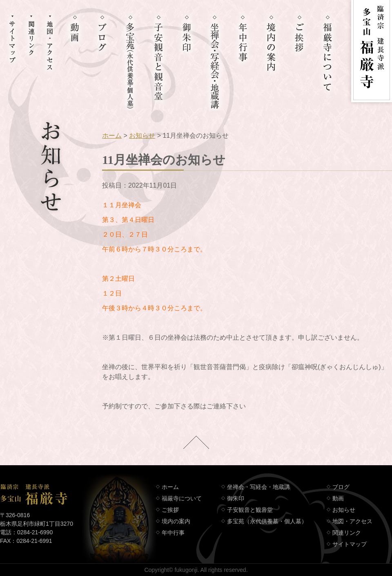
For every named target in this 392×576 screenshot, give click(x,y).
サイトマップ (350, 544)
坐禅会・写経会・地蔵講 (258, 487)
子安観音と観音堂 (250, 510)
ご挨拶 (170, 510)
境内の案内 (176, 521)
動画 (338, 498)
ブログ (341, 487)
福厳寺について (182, 498)
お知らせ (142, 136)
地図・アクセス (352, 521)
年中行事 (173, 533)
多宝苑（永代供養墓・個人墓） (267, 521)
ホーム (112, 136)
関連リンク (347, 533)
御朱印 (236, 498)
